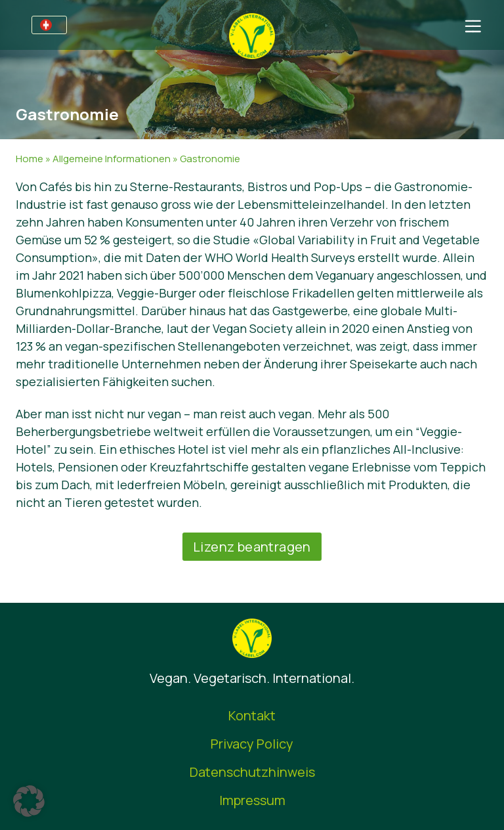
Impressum (252, 800)
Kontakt (252, 715)
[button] (29, 801)
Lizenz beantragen (252, 547)
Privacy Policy (252, 744)
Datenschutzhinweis (252, 772)
